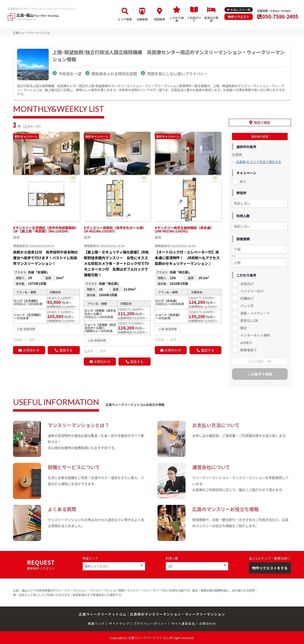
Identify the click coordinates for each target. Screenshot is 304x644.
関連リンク (96, 623)
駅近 (244, 327)
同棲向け (247, 298)
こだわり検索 (177, 19)
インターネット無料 (255, 335)
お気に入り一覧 (240, 10)
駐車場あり (249, 349)
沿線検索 (142, 19)
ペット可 (247, 305)
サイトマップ (119, 623)
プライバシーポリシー (150, 623)
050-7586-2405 (280, 16)
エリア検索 (125, 19)
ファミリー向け (252, 291)
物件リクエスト (239, 17)
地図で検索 (262, 122)
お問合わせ (31, 350)
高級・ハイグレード (255, 313)
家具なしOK (249, 320)
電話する (66, 350)
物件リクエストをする (270, 567)
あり (243, 181)
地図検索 (159, 19)
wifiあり (246, 342)
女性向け (247, 283)
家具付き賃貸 (211, 19)
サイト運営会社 (183, 623)
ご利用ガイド (194, 19)
